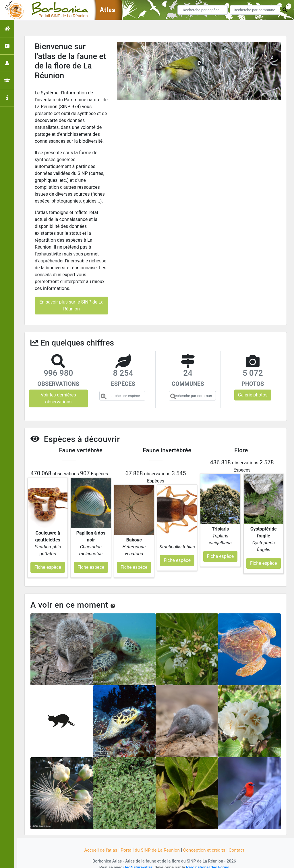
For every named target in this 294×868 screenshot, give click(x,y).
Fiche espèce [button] (48, 560)
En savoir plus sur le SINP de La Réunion (71, 305)
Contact (239, 843)
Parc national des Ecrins (208, 860)
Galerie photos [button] (253, 395)
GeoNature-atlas (137, 860)
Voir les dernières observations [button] (58, 398)
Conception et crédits (206, 843)
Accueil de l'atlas (99, 843)
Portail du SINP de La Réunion (150, 843)
